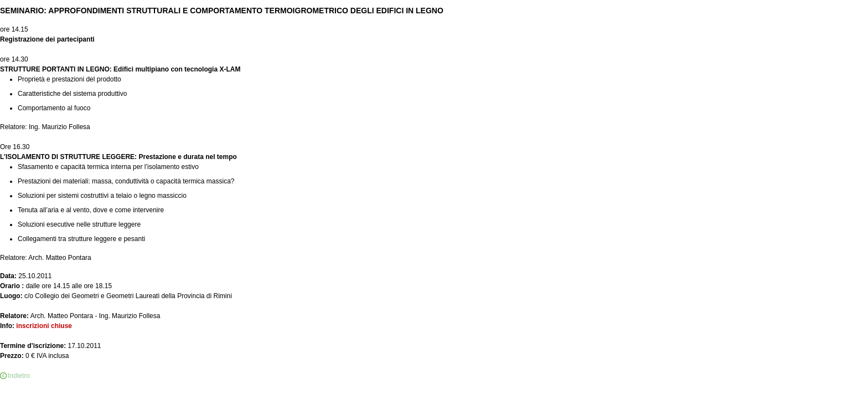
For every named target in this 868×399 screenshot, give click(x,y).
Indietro (19, 376)
